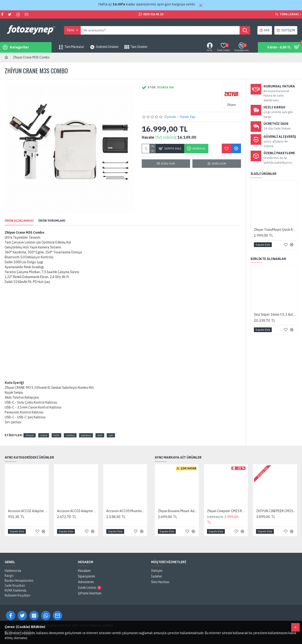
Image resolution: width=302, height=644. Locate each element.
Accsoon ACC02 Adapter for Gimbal (28, 511)
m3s (56, 435)
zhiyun (30, 435)
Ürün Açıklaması (19, 221)
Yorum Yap (187, 117)
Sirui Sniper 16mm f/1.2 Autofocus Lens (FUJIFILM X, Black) (275, 314)
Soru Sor (168, 163)
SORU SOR (219, 163)
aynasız (86, 435)
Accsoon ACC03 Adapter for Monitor (77, 511)
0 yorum (170, 117)
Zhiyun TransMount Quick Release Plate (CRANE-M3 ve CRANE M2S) (275, 230)
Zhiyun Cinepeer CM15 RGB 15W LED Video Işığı (227, 511)
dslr (100, 435)
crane (44, 435)
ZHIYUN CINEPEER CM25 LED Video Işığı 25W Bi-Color (276, 511)
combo (70, 435)
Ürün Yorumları (52, 221)
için (111, 435)
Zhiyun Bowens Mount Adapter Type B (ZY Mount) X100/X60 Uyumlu (178, 511)
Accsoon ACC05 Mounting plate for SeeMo (126, 511)
